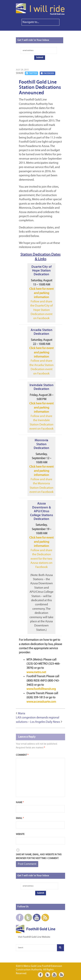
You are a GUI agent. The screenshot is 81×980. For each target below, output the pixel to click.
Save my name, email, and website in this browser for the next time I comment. (39, 856)
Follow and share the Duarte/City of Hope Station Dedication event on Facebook (42, 310)
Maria (22, 714)
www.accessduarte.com (41, 702)
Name (20, 802)
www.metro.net (36, 672)
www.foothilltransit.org (41, 689)
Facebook (48, 73)
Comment (22, 755)
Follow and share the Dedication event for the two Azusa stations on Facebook (41, 559)
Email (20, 818)
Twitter (31, 73)
